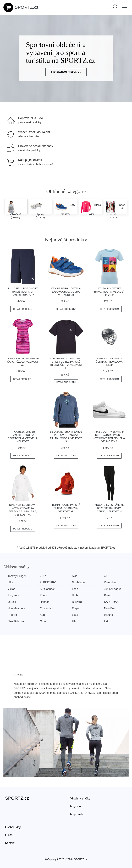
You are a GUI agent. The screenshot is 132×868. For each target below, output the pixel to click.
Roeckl (108, 595)
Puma (43, 595)
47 (106, 576)
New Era (109, 608)
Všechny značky (80, 799)
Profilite (12, 615)
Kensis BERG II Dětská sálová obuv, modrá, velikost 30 (66, 292)
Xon (42, 615)
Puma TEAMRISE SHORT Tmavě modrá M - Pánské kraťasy (23, 292)
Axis (75, 576)
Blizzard (77, 602)
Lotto (75, 615)
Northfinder (79, 582)
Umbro (76, 595)
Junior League (113, 589)
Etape (76, 608)
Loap (75, 589)
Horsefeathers (16, 608)
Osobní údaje (13, 827)
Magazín (76, 806)
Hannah (45, 602)
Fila (74, 621)
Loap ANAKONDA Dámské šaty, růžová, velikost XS (23, 362)
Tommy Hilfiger (17, 576)
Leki (107, 621)
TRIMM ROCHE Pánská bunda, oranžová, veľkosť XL (66, 508)
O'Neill (12, 602)
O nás (9, 835)
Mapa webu (77, 814)
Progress (13, 595)
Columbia (110, 582)
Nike (10, 582)
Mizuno (109, 615)
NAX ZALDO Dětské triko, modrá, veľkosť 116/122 (109, 292)
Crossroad (46, 608)
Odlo (43, 621)
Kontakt (10, 843)
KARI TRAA (111, 602)
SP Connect (47, 589)
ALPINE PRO (48, 582)
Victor (11, 589)
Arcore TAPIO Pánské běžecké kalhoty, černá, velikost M (109, 508)
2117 (43, 576)
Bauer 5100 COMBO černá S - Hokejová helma (109, 362)
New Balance (16, 621)
